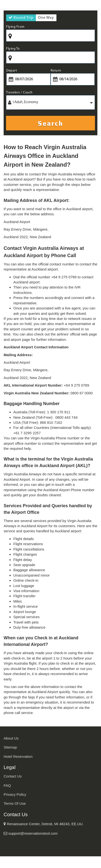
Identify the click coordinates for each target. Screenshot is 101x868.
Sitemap (10, 747)
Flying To (13, 49)
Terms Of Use (15, 803)
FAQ (7, 785)
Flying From (15, 27)
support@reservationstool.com (31, 833)
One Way (46, 18)
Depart (12, 71)
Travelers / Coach (19, 93)
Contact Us (13, 776)
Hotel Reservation (18, 756)
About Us (11, 738)
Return (56, 71)
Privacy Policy (15, 794)
